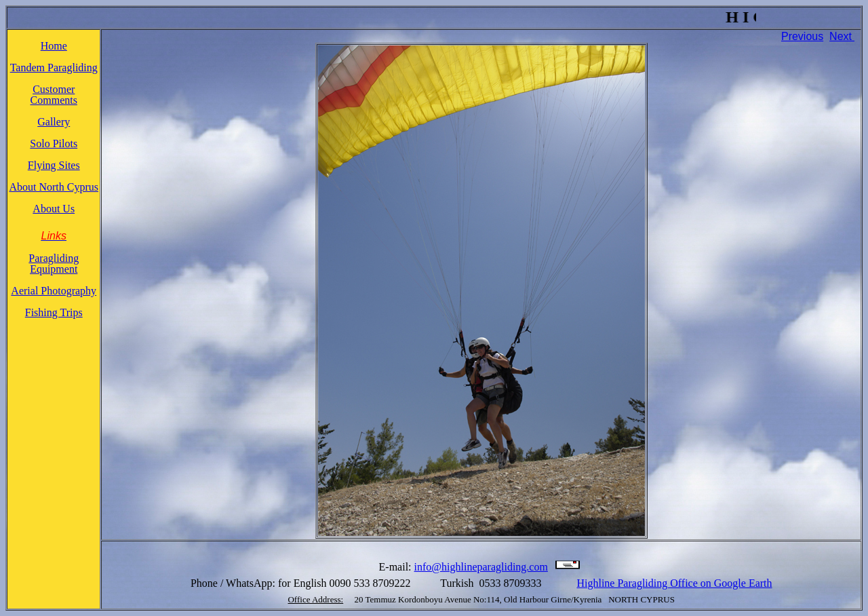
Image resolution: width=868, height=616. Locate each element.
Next (841, 36)
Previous (802, 36)
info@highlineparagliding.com (481, 567)
